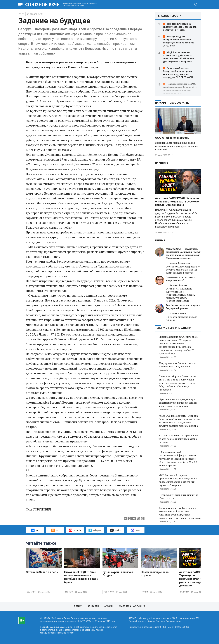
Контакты (93, 606)
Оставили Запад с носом (42, 572)
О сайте (78, 606)
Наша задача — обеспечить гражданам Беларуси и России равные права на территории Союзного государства (183, 253)
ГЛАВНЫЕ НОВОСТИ (170, 16)
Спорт (22, 14)
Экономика (109, 592)
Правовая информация (132, 606)
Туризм (145, 592)
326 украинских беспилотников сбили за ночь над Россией (177, 365)
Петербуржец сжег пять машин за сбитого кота (178, 497)
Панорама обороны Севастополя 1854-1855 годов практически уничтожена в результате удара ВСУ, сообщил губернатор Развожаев (178, 383)
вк (35, 530)
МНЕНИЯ (160, 240)
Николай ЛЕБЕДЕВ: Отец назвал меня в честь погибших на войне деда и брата (81, 577)
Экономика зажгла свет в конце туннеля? (180, 279)
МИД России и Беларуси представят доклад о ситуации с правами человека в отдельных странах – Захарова (178, 480)
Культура (69, 592)
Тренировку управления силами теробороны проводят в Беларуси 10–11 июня (180, 27)
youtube (75, 530)
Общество (31, 592)
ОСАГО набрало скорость (172, 138)
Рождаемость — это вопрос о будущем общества (183, 307)
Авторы (109, 606)
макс (136, 530)
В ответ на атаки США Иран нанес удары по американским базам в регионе (178, 439)
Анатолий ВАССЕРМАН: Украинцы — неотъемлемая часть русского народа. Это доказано (177, 201)
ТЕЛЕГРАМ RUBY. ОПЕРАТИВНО (173, 328)
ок (55, 530)
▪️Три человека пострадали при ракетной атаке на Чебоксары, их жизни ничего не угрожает (178, 403)
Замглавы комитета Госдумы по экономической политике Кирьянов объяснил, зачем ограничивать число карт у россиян (180, 513)
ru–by (115, 530)
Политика (162, 163)
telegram (95, 530)
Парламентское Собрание (172, 103)
